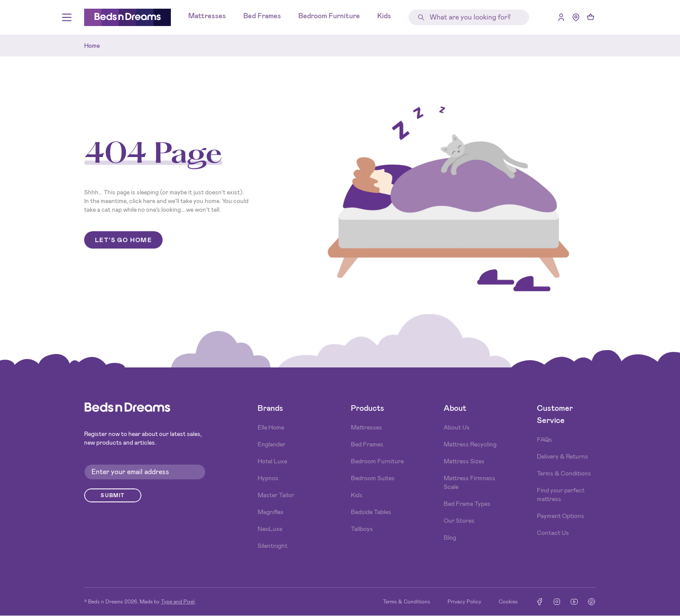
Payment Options (561, 516)
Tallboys (362, 529)
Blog (450, 537)
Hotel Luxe (272, 461)
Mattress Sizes (464, 461)
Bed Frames (262, 16)
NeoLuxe (270, 529)
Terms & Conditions (564, 473)
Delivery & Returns (562, 456)
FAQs (544, 439)
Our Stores (459, 521)
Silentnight (273, 546)
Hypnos (268, 478)
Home (92, 46)
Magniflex (271, 512)
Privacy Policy (464, 602)
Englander (271, 444)
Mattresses (207, 16)
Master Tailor (276, 495)
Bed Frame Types (467, 504)
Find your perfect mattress (561, 495)
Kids (384, 16)
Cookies (508, 602)
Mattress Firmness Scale (469, 482)
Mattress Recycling (470, 444)
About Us (457, 427)
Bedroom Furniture (329, 16)
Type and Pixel (178, 602)
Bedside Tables (371, 512)
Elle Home (271, 427)
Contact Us (553, 533)
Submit (113, 495)
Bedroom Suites (373, 478)
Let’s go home (123, 240)
